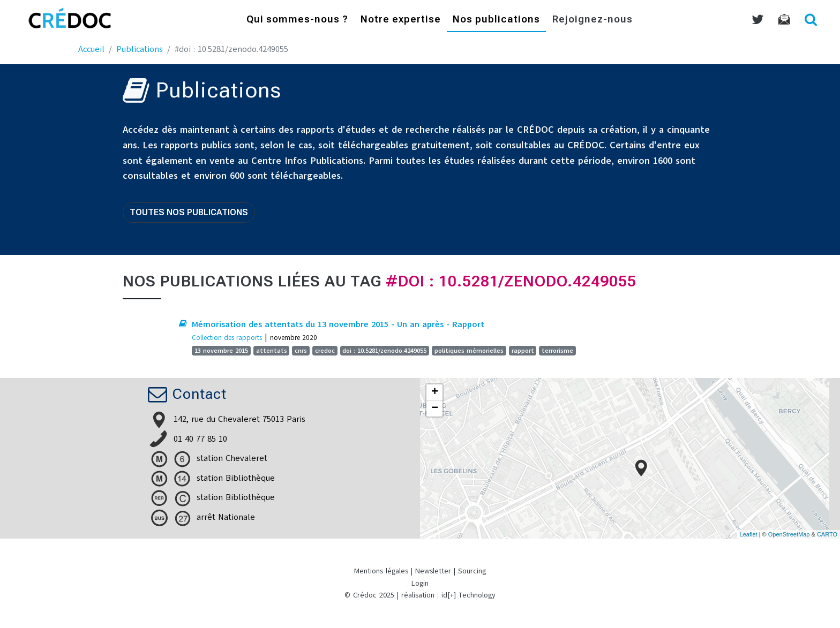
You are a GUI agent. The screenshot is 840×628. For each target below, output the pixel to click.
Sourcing (472, 571)
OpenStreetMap (789, 534)
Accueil (91, 49)
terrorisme (557, 351)
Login (420, 583)
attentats (272, 351)
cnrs (301, 351)
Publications (140, 49)
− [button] (435, 408)
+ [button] (435, 392)
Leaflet (749, 534)
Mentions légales (381, 571)
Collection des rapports (227, 338)
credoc (325, 351)
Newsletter (433, 571)
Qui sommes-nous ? (297, 20)
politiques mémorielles (469, 351)
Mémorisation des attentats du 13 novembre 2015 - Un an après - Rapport (338, 324)
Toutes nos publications (189, 212)
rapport (523, 351)
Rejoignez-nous (592, 20)
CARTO (827, 534)
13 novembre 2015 (221, 351)
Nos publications (496, 20)
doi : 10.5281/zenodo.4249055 (384, 351)
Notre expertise (401, 20)
